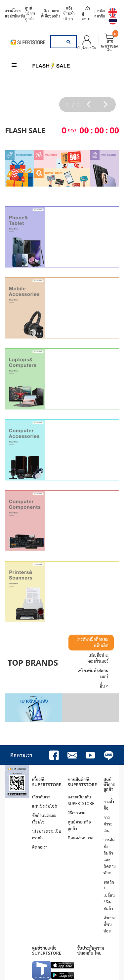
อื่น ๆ (104, 686)
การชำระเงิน (108, 824)
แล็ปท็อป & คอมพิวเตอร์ (98, 658)
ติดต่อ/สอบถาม (81, 838)
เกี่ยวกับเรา (41, 797)
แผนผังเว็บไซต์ (45, 806)
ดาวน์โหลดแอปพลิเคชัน (15, 13)
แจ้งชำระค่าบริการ (69, 13)
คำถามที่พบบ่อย (109, 924)
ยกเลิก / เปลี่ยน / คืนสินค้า (109, 895)
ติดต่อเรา (40, 847)
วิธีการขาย (77, 813)
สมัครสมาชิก (100, 13)
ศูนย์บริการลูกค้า (30, 13)
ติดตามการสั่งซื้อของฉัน (50, 13)
